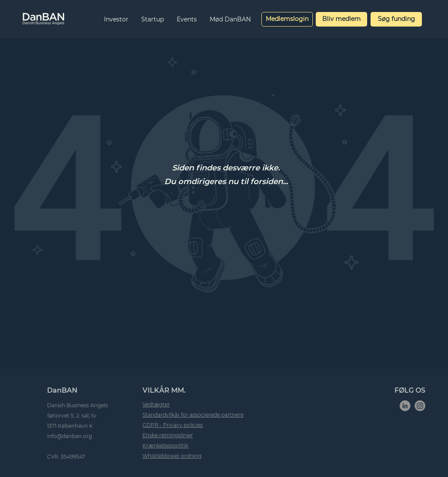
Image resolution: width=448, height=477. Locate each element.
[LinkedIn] (405, 406)
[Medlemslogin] (287, 19)
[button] (116, 19)
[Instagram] (420, 406)
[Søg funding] (396, 19)
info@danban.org (70, 436)
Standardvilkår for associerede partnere (193, 415)
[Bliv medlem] (341, 19)
